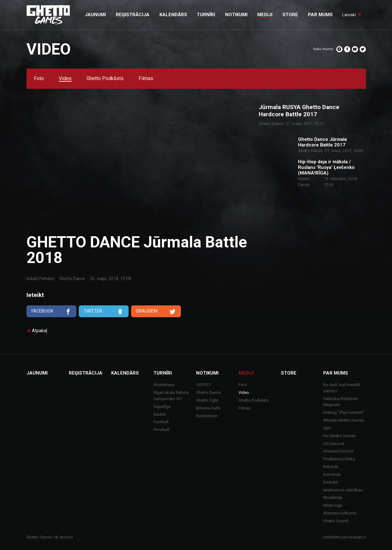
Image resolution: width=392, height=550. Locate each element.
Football (161, 422)
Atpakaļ (40, 331)
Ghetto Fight (207, 400)
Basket (160, 414)
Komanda (332, 474)
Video (65, 79)
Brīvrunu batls (208, 408)
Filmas (146, 79)
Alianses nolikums (340, 513)
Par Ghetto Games (339, 436)
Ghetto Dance (72, 279)
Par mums (336, 373)
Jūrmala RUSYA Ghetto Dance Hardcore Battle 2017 (299, 111)
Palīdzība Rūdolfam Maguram (341, 402)
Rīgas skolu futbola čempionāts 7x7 (171, 396)
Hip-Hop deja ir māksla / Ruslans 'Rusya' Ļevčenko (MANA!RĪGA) (326, 167)
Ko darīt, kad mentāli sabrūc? (342, 388)
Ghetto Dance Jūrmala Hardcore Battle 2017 (322, 142)
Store (289, 373)
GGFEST (203, 385)
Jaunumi (37, 373)
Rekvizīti (331, 467)
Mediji (246, 373)
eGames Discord (338, 451)
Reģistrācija (86, 373)
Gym (327, 428)
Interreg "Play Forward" (344, 412)
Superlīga (162, 407)
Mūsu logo (333, 505)
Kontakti (331, 482)
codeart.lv (357, 537)
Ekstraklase (164, 385)
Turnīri (163, 373)
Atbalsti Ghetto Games (344, 420)
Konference (207, 416)
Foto (39, 79)
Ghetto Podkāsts (105, 79)
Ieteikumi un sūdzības (343, 490)
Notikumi (207, 373)
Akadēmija (333, 497)
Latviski (349, 15)
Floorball (161, 430)
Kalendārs (125, 373)
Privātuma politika (339, 459)
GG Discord (334, 444)
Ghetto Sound (336, 521)
